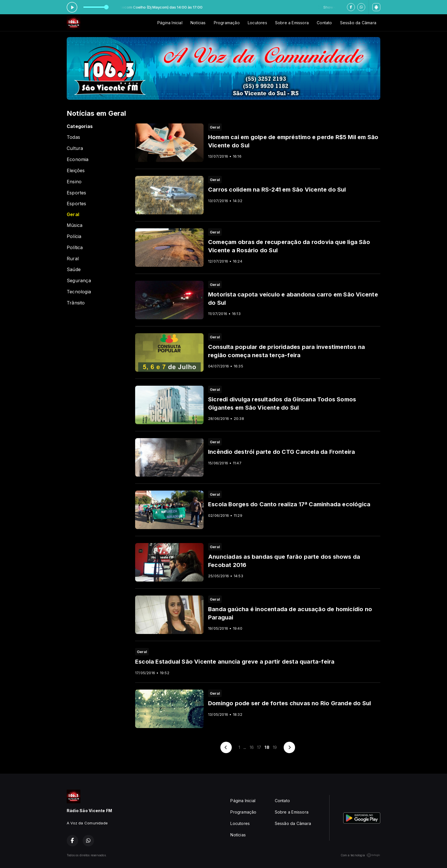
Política (75, 248)
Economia (78, 159)
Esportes (77, 193)
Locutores (257, 23)
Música (75, 225)
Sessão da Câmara (358, 23)
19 (275, 747)
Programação (227, 23)
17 (259, 747)
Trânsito (76, 303)
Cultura (75, 148)
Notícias (198, 23)
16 (252, 747)
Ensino (74, 182)
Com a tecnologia (360, 855)
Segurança (79, 281)
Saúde (74, 270)
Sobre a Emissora (292, 23)
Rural (73, 259)
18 (267, 747)
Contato (324, 23)
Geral (73, 215)
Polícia (74, 236)
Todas (73, 137)
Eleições (76, 171)
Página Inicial (170, 23)
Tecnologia (79, 292)
